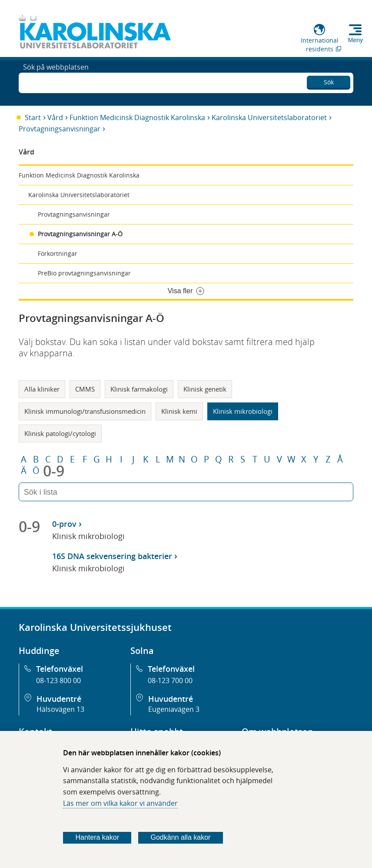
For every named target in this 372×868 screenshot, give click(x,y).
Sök (329, 81)
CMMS (85, 389)
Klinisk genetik (205, 389)
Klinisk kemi (179, 411)
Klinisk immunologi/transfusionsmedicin (85, 411)
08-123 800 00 (58, 680)
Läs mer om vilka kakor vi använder (120, 803)
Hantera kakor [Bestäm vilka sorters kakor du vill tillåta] (97, 837)
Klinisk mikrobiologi (243, 411)
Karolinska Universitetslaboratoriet (269, 117)
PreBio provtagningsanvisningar (84, 273)
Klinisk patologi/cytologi (60, 433)
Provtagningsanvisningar (60, 129)
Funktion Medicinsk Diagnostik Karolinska (137, 117)
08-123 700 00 (170, 680)
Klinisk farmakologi (139, 389)
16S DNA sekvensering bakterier (112, 556)
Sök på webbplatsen (56, 82)
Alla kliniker (42, 389)
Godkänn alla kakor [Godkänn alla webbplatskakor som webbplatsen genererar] (181, 837)
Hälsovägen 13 (60, 709)
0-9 (54, 471)
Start (33, 117)
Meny (355, 40)
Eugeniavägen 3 (174, 709)
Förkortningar (58, 253)
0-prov (64, 524)
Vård (55, 117)
